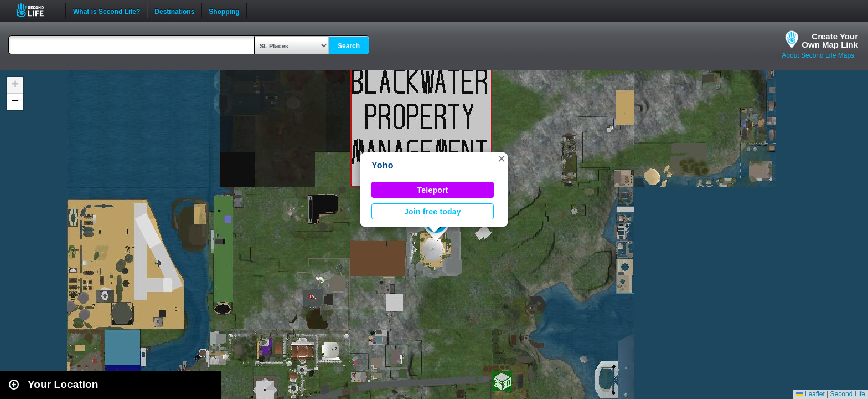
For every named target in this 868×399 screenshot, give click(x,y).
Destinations (174, 11)
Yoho (383, 165)
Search (349, 46)
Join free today (433, 212)
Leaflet (810, 394)
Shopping (224, 11)
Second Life (36, 10)
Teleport (433, 190)
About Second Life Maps (818, 55)
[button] (502, 158)
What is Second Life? (107, 11)
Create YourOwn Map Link (830, 40)
